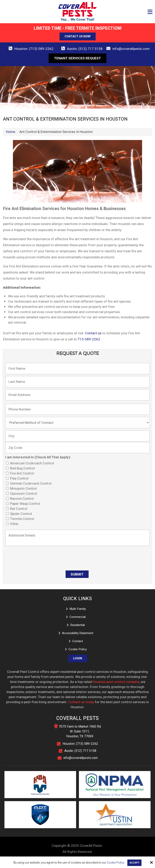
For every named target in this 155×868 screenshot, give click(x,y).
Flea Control (18, 478)
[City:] (77, 436)
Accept (134, 863)
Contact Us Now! (78, 36)
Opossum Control (22, 494)
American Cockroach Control (31, 463)
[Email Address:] (77, 395)
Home (11, 132)
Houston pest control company (116, 682)
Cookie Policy (116, 863)
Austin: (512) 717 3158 (85, 49)
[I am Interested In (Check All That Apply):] (7, 463)
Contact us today (81, 702)
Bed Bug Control (21, 468)
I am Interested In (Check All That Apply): (38, 457)
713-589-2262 (89, 339)
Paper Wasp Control (24, 504)
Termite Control (21, 519)
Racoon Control (21, 499)
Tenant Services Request (77, 58)
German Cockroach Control (30, 483)
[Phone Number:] (77, 409)
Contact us (93, 333)
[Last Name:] (77, 382)
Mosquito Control (22, 489)
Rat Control (17, 509)
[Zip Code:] (77, 448)
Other (13, 524)
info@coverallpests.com (131, 49)
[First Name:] (77, 368)
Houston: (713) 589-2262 (34, 49)
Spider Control (20, 514)
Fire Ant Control (21, 473)
